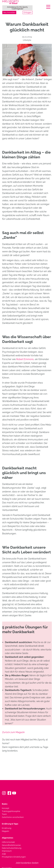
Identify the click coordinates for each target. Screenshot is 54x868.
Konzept (5, 808)
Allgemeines (7, 838)
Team (4, 814)
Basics (5, 804)
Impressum (7, 851)
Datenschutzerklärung (12, 848)
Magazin (5, 831)
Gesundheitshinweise (11, 845)
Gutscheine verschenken (13, 817)
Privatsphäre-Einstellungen (14, 857)
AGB (4, 854)
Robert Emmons (25, 359)
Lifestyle (27, 40)
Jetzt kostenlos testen (27, 863)
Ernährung (7, 828)
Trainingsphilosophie (11, 811)
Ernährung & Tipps (10, 824)
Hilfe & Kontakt (8, 842)
